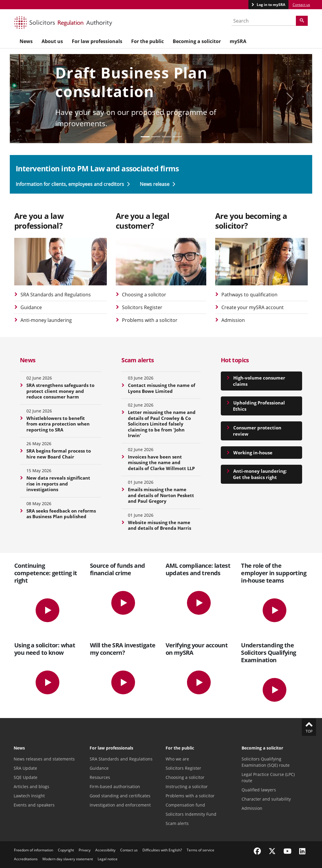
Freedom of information (34, 850)
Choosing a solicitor (144, 295)
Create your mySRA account (253, 307)
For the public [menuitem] (147, 41)
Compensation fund (185, 805)
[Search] (302, 21)
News (28, 360)
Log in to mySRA (271, 5)
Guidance (31, 307)
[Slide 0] (145, 137)
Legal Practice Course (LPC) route (268, 777)
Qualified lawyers (259, 790)
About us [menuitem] (52, 41)
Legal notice (108, 859)
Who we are (177, 759)
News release (157, 184)
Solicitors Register (142, 307)
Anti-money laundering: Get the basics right (260, 474)
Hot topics (235, 360)
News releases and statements (44, 759)
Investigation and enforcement (120, 805)
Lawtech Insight (29, 796)
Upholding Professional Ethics (259, 406)
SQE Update (26, 777)
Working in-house (253, 453)
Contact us (301, 5)
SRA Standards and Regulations (56, 295)
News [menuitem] (26, 41)
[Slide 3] (177, 137)
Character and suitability (266, 799)
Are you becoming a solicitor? (251, 221)
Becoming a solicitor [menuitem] (197, 41)
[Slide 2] (166, 137)
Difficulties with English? (162, 850)
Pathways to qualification (249, 295)
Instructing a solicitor (187, 786)
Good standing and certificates (120, 796)
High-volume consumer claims (259, 381)
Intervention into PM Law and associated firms (97, 168)
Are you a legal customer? (142, 221)
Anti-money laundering (46, 320)
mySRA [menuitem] (238, 41)
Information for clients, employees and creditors (73, 184)
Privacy (85, 850)
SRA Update (25, 768)
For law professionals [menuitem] (97, 41)
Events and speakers (34, 805)
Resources (100, 777)
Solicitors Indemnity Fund (191, 814)
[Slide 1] (156, 137)
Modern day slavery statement (68, 859)
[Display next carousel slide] (290, 99)
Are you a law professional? (39, 221)
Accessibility (105, 850)
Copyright (66, 850)
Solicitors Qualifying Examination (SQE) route (266, 762)
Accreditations (26, 859)
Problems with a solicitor (150, 320)
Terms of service (200, 850)
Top (309, 727)
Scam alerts (138, 360)
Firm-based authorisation (115, 786)
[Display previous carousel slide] (32, 99)
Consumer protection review (257, 431)
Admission (233, 320)
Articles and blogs (31, 786)
